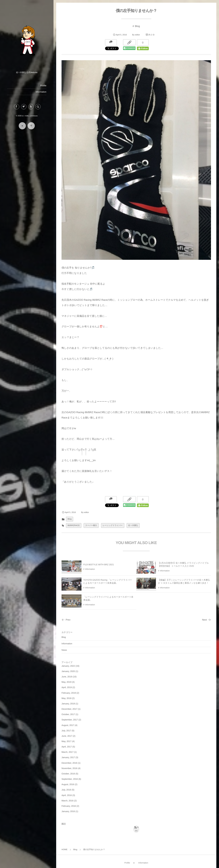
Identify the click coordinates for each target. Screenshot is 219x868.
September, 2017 (70, 720)
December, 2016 (69, 763)
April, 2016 (67, 795)
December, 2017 (69, 709)
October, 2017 (68, 714)
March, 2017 (68, 752)
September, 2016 (70, 779)
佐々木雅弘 (133, 525)
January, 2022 (68, 666)
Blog (137, 26)
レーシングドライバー (113, 525)
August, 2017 (68, 725)
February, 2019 (69, 693)
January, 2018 (68, 704)
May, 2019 (66, 682)
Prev (66, 620)
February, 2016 (69, 806)
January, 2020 (68, 671)
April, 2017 (67, 747)
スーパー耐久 (91, 525)
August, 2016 (68, 784)
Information (41, 92)
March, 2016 (68, 801)
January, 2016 (68, 811)
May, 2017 (66, 741)
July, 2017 (66, 731)
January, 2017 (68, 757)
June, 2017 (67, 736)
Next (207, 620)
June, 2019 (67, 677)
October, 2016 (68, 774)
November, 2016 (69, 768)
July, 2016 (66, 790)
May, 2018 (66, 698)
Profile (43, 86)
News (64, 650)
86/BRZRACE (74, 525)
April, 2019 (67, 687)
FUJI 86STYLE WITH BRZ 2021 (99, 566)
